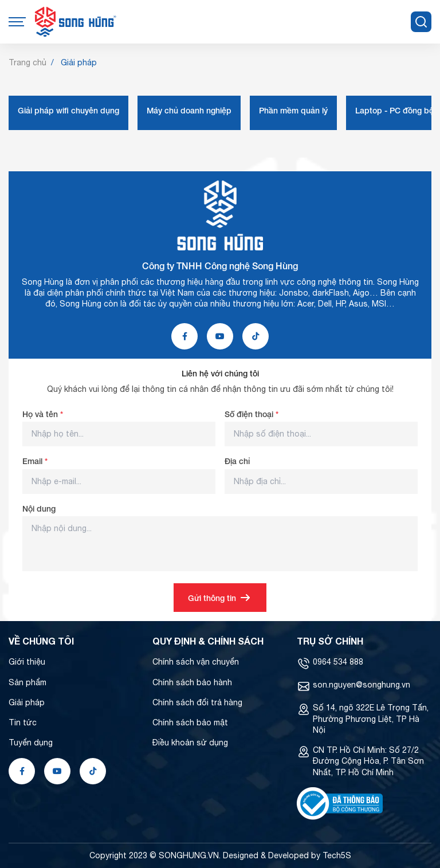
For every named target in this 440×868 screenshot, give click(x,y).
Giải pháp (27, 702)
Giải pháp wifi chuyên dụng (68, 110)
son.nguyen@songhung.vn (362, 685)
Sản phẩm (27, 682)
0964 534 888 (338, 662)
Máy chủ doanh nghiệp (189, 110)
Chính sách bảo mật (190, 722)
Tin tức (23, 722)
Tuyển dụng (31, 743)
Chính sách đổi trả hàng (197, 702)
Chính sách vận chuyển (196, 662)
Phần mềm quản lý (293, 110)
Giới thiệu (27, 662)
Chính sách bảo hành (192, 682)
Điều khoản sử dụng (190, 743)
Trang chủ (27, 62)
